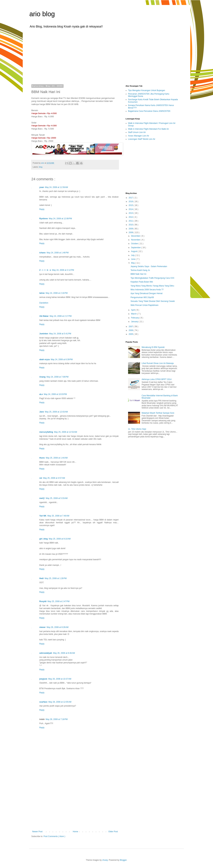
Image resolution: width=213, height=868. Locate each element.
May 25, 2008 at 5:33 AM (57, 498)
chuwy (105, 860)
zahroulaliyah (46, 653)
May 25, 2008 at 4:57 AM (54, 478)
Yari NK (43, 516)
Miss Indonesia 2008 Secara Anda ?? (147, 290)
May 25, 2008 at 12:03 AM (56, 412)
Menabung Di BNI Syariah (153, 347)
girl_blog (44, 539)
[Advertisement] (106, 56)
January (135, 322)
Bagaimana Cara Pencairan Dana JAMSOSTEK (149, 111)
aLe (41, 394)
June (133, 259)
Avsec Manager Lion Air (139, 136)
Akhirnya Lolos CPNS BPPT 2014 (157, 379)
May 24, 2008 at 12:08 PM (60, 219)
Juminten (44, 334)
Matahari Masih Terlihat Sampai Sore (158, 413)
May (133, 263)
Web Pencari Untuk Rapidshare (144, 305)
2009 (131, 229)
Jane (42, 412)
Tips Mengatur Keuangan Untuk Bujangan (147, 90)
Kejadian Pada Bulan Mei (142, 282)
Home (75, 832)
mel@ (42, 498)
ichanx (42, 253)
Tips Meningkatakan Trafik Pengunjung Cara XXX (152, 278)
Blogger (123, 860)
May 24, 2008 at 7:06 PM (57, 377)
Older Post (113, 832)
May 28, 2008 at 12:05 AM (60, 702)
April (133, 310)
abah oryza (45, 359)
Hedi (41, 578)
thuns (42, 458)
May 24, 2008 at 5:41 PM (60, 334)
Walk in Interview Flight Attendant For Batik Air (148, 129)
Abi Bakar (44, 316)
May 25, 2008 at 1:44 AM (57, 458)
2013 (131, 213)
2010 (131, 225)
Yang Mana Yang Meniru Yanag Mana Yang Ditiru (152, 286)
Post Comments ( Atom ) (54, 836)
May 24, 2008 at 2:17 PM (61, 316)
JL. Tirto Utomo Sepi (137, 429)
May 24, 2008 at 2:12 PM (63, 270)
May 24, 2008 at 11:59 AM (56, 187)
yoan (42, 187)
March (134, 314)
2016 (131, 202)
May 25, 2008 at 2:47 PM (58, 601)
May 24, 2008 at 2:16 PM (57, 293)
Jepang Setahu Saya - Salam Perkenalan (149, 266)
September (136, 248)
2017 (131, 198)
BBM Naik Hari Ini (138, 274)
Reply (42, 209)
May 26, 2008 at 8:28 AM (58, 627)
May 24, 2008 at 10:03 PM (55, 394)
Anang (42, 377)
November (136, 240)
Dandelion (44, 303)
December (136, 236)
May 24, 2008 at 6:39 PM (62, 359)
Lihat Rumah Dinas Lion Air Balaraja (158, 363)
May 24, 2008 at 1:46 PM (58, 253)
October (135, 244)
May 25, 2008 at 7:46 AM (58, 516)
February (135, 318)
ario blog (42, 14)
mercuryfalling (46, 432)
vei (41, 478)
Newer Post (37, 832)
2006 (131, 330)
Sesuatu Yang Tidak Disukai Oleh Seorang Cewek (153, 301)
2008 (131, 232)
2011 (131, 221)
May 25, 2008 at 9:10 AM (60, 539)
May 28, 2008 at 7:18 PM (57, 719)
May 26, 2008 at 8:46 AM (64, 653)
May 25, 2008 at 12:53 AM (66, 432)
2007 (131, 327)
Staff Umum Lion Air (137, 132)
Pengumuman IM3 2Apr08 (142, 297)
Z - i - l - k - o (45, 270)
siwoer (42, 627)
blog (41, 167)
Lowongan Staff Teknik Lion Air (142, 139)
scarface (43, 702)
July (133, 255)
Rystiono (44, 219)
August (134, 251)
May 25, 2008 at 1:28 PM (56, 578)
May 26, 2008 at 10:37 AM (60, 679)
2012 (131, 217)
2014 (131, 209)
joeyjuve (43, 679)
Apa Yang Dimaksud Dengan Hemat (146, 293)
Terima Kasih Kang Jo (140, 270)
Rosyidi (43, 601)
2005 (131, 334)
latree (42, 293)
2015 (131, 205)
